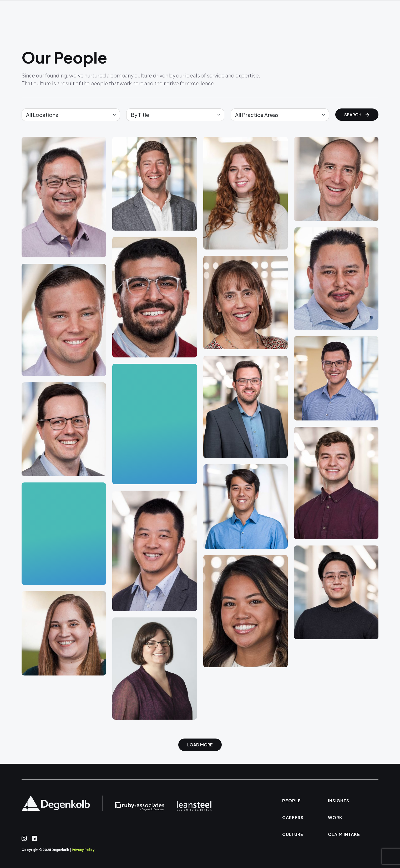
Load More (200, 745)
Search (357, 115)
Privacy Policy (83, 850)
